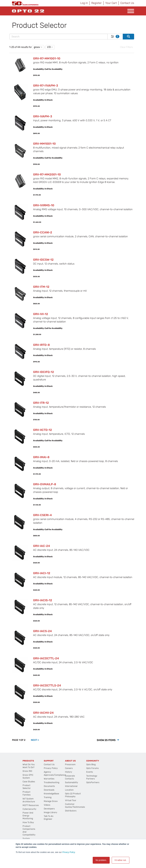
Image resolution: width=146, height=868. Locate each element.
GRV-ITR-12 (41, 403)
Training (48, 797)
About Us (70, 761)
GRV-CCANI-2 (43, 232)
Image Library (51, 812)
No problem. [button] (101, 860)
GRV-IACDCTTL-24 (46, 658)
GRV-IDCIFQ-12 (44, 372)
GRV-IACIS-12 (43, 600)
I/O (49, 47)
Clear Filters (126, 47)
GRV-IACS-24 (42, 631)
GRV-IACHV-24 (43, 713)
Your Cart (111, 3)
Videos (47, 805)
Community (93, 761)
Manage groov (51, 801)
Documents (49, 786)
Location (69, 790)
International (71, 786)
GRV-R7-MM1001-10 (47, 58)
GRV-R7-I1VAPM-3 (46, 86)
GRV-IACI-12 (42, 573)
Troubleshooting (52, 782)
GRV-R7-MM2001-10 (47, 174)
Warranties (49, 779)
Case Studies (29, 782)
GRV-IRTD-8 (41, 345)
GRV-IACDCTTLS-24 (47, 685)
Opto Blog (91, 765)
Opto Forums (92, 768)
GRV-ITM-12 (41, 287)
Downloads (49, 790)
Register (97, 3)
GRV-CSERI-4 (42, 515)
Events (90, 772)
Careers (69, 768)
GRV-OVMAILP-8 (45, 484)
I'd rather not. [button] (121, 860)
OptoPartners (93, 782)
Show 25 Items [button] (106, 740)
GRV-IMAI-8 (41, 457)
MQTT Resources (31, 805)
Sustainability (72, 782)
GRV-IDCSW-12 (43, 260)
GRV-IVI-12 (41, 314)
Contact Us (127, 3)
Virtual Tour (71, 800)
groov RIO (27, 771)
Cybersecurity (29, 809)
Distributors (71, 811)
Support (49, 761)
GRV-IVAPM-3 (43, 116)
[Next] (35, 740)
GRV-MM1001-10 (44, 144)
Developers (49, 809)
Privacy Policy (69, 852)
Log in (84, 3)
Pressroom (70, 765)
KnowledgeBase (51, 794)
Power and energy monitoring (28, 816)
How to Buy (28, 822)
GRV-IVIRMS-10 (44, 205)
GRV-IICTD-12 (43, 430)
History (69, 772)
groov (37, 47)
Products (28, 761)
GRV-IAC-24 (42, 546)
